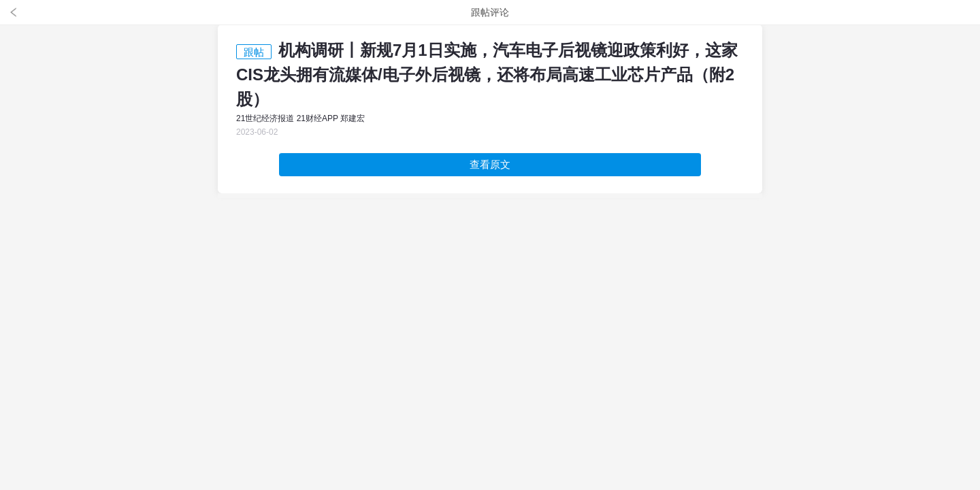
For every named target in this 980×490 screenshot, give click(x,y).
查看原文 (490, 164)
